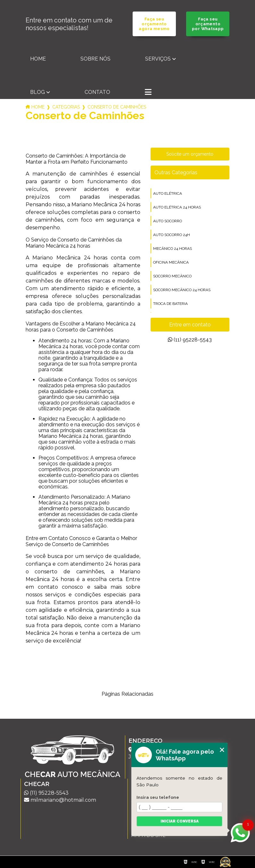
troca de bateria (170, 304)
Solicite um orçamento (190, 154)
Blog (37, 92)
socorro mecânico (172, 276)
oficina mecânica (171, 262)
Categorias (66, 107)
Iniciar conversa (180, 821)
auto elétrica (168, 193)
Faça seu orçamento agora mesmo (154, 24)
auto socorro (168, 221)
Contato (97, 92)
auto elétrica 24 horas (177, 207)
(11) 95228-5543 (190, 340)
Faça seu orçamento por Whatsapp (208, 24)
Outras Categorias (176, 172)
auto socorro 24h (172, 235)
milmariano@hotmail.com (60, 800)
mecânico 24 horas (173, 249)
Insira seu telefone (158, 797)
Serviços (158, 59)
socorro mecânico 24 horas (182, 290)
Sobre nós (95, 59)
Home (38, 59)
